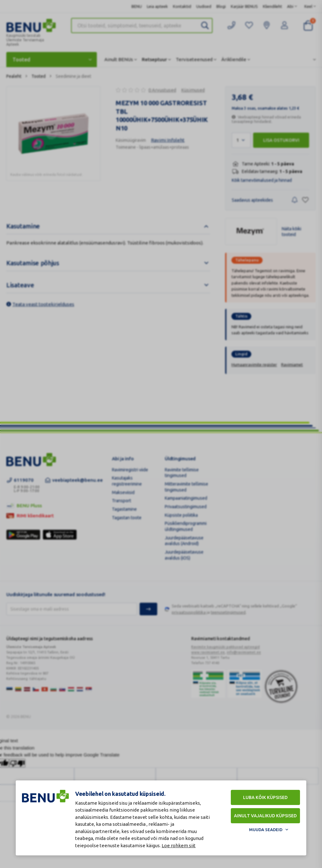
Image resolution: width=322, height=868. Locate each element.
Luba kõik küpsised (265, 797)
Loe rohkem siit (179, 845)
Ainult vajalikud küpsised (265, 816)
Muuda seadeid (266, 830)
